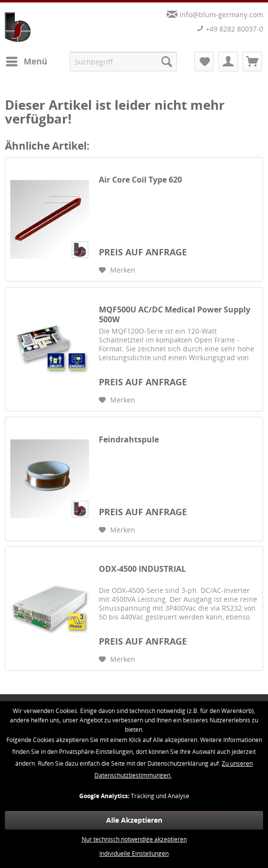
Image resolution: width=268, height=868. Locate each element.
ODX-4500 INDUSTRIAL (142, 569)
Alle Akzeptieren (134, 820)
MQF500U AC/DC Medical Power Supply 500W (175, 314)
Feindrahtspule (129, 440)
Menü (27, 60)
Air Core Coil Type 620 (140, 180)
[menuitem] (26, 62)
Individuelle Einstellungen (134, 853)
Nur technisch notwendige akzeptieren (134, 839)
